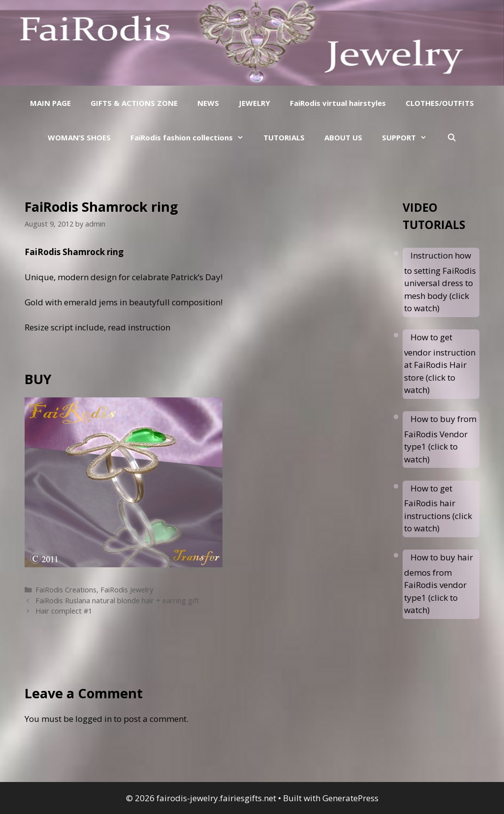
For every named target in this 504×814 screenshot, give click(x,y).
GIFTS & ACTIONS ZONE (134, 103)
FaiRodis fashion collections (192, 137)
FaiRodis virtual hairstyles (338, 103)
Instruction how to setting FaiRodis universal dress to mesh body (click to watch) (440, 282)
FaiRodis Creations (66, 590)
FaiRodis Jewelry (127, 590)
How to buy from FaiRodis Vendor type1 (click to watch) (440, 439)
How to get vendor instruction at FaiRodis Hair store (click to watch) (440, 363)
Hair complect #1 (64, 611)
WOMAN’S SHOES (79, 137)
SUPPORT (409, 137)
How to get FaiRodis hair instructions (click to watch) (438, 508)
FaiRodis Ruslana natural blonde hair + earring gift (117, 601)
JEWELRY (254, 103)
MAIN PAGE (50, 103)
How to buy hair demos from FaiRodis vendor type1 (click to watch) (439, 584)
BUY (38, 379)
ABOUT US (343, 137)
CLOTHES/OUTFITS (440, 103)
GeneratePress (350, 798)
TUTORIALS (284, 137)
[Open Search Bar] (451, 137)
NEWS (208, 103)
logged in (94, 719)
